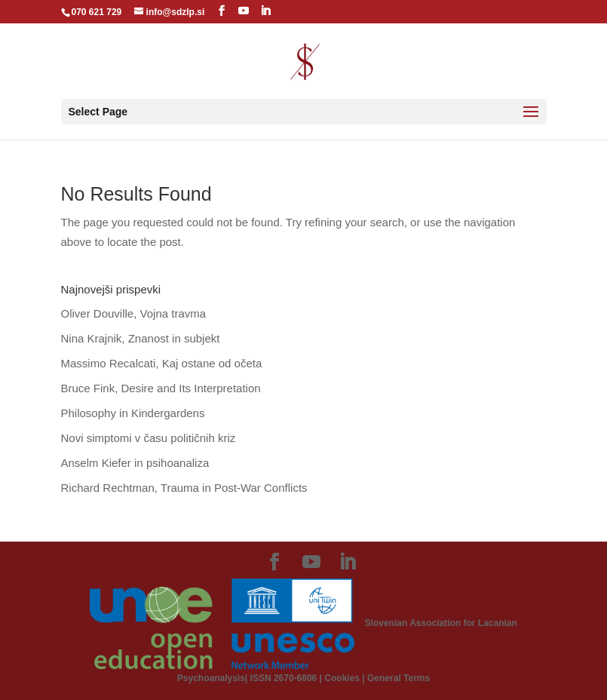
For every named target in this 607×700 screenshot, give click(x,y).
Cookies (342, 678)
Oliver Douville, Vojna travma (134, 313)
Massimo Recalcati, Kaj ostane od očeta (162, 363)
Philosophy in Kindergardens (133, 413)
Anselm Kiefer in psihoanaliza (135, 463)
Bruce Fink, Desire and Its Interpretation (161, 388)
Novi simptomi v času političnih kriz (149, 438)
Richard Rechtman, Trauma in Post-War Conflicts (184, 488)
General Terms (399, 678)
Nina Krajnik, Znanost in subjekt (141, 338)
